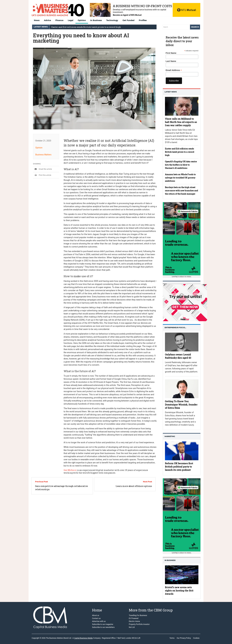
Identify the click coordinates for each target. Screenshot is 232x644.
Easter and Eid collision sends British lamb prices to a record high (86, 27)
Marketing (170, 436)
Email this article (42, 169)
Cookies (196, 638)
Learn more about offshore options (134, 486)
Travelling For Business (138, 615)
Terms (172, 638)
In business (170, 560)
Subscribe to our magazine (103, 624)
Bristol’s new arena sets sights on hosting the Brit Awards (179, 590)
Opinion (82, 20)
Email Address (174, 70)
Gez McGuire (70, 470)
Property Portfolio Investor (139, 624)
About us (96, 615)
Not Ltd (132, 627)
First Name (171, 53)
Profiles (143, 20)
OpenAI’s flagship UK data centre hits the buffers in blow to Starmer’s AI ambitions (181, 165)
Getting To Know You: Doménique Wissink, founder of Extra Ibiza (181, 404)
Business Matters (43, 155)
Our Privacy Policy (184, 638)
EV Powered (134, 618)
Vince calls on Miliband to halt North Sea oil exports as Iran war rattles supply (181, 122)
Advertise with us (99, 621)
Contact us (96, 618)
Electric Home (134, 621)
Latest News (171, 92)
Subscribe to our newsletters (103, 627)
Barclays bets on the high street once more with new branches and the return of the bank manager (181, 191)
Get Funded (128, 20)
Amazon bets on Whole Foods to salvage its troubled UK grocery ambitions (180, 178)
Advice (47, 20)
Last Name (171, 61)
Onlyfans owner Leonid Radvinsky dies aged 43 (178, 356)
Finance (59, 20)
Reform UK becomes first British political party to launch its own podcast (179, 467)
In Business (96, 20)
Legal (71, 20)
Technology (112, 20)
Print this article (42, 175)
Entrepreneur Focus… (175, 328)
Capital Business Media (83, 638)
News (37, 20)
